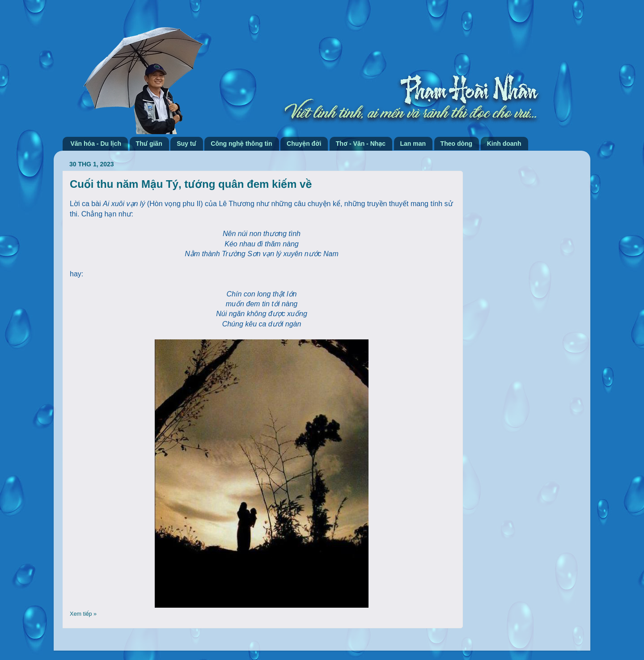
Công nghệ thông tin (241, 144)
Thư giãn (149, 144)
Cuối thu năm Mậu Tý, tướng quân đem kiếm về (191, 184)
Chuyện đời (304, 144)
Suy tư (186, 144)
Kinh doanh (504, 144)
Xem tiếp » (83, 614)
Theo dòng (457, 144)
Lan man (413, 144)
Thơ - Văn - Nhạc (361, 144)
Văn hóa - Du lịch (96, 144)
